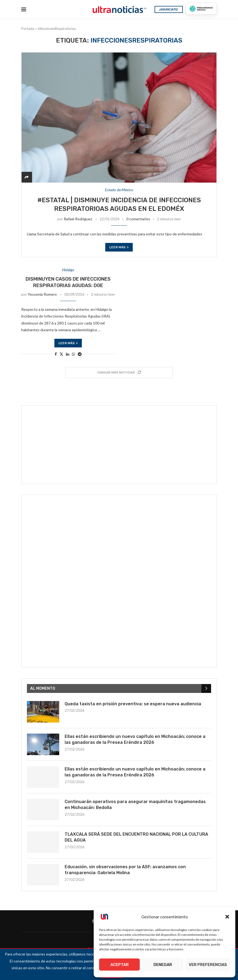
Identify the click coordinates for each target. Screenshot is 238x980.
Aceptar (120, 965)
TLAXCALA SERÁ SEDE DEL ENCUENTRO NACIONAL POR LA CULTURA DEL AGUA (136, 837)
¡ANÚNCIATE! (169, 9)
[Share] (27, 177)
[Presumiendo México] (201, 9)
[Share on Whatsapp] (73, 354)
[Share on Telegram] (80, 354)
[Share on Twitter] (61, 354)
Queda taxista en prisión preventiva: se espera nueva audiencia (133, 704)
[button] (227, 917)
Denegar (163, 965)
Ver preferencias (208, 965)
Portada (28, 29)
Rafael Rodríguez (78, 219)
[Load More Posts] (119, 373)
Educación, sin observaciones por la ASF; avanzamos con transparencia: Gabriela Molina (125, 870)
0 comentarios (138, 219)
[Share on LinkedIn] (68, 354)
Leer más (119, 247)
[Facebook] (93, 921)
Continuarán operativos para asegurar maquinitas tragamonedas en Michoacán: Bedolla (135, 805)
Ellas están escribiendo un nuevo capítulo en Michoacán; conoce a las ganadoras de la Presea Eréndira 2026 (135, 739)
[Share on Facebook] (56, 354)
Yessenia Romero (42, 294)
